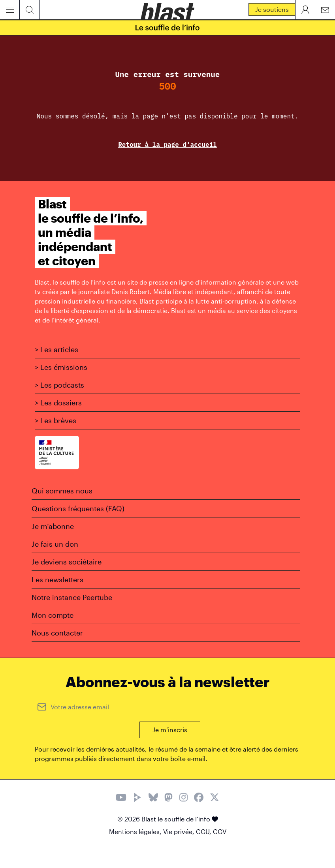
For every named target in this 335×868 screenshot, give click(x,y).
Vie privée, (180, 831)
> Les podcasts (59, 385)
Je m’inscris (170, 730)
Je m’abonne (53, 526)
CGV (220, 831)
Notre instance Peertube (72, 597)
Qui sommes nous (62, 491)
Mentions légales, (136, 831)
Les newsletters (57, 579)
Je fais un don (55, 544)
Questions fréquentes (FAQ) (78, 508)
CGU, (204, 831)
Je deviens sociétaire (67, 562)
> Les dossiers (58, 403)
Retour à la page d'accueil (167, 144)
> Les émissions (61, 367)
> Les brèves (56, 420)
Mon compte (53, 615)
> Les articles (56, 349)
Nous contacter (57, 633)
